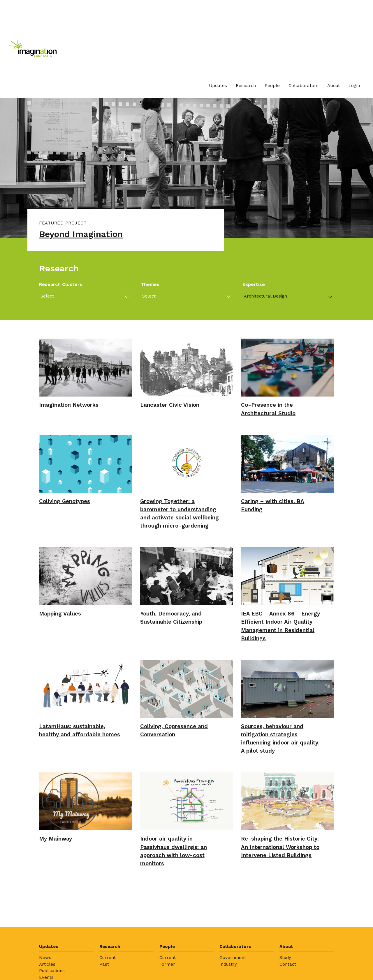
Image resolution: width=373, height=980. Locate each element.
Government (233, 958)
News (45, 958)
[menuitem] (218, 86)
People (272, 86)
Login (354, 86)
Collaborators (303, 86)
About (334, 86)
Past (104, 964)
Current (108, 958)
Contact (288, 964)
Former (167, 964)
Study (285, 958)
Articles (47, 964)
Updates (218, 86)
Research (246, 86)
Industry (228, 964)
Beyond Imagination (81, 234)
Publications (52, 971)
